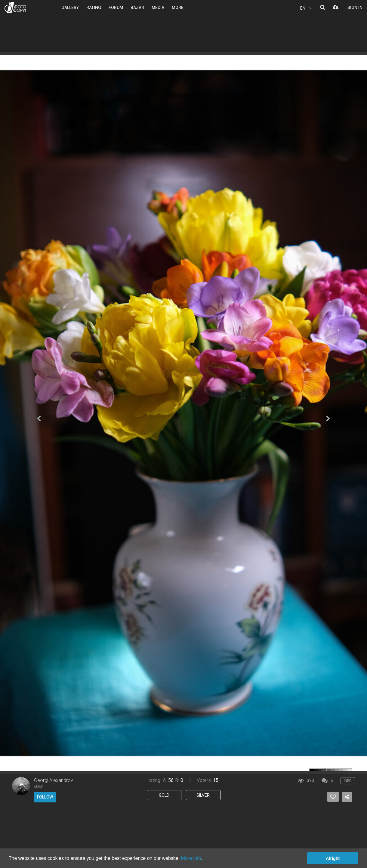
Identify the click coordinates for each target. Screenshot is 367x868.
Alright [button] (333, 858)
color (312, 770)
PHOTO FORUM (15, 7)
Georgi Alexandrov (54, 780)
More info (191, 858)
